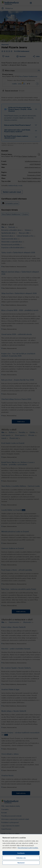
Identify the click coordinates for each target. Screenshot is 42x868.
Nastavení (21, 863)
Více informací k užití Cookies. (28, 848)
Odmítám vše (21, 858)
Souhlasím (21, 853)
